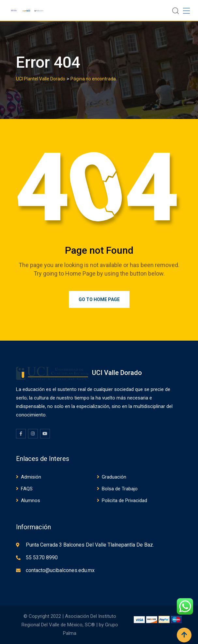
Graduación (114, 477)
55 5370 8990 (42, 558)
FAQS (27, 489)
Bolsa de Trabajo (120, 489)
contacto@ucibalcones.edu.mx (60, 570)
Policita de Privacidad (124, 500)
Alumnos (30, 500)
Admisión (31, 477)
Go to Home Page (99, 299)
